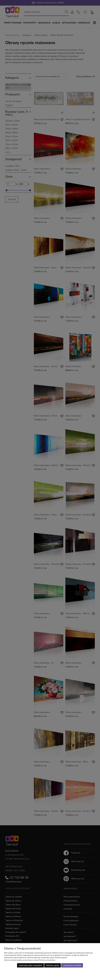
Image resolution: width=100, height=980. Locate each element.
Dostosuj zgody (53, 965)
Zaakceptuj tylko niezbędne (30, 965)
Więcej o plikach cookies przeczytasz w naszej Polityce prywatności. (30, 960)
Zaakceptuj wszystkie (72, 965)
